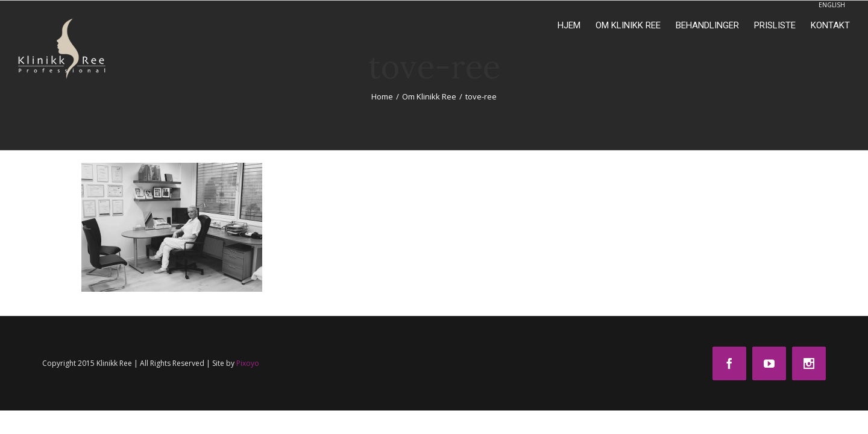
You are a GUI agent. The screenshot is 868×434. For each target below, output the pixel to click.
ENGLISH (832, 5)
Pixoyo (248, 363)
